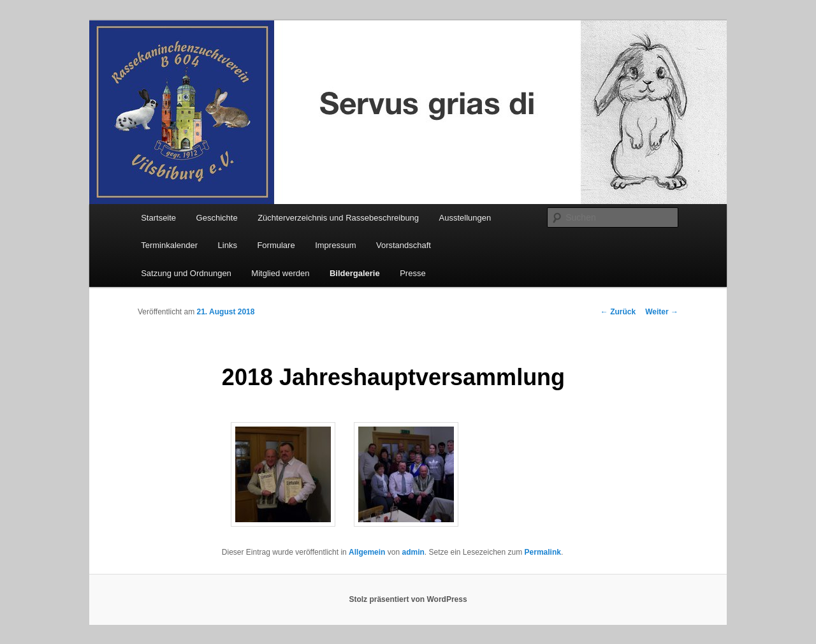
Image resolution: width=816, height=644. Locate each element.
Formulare (276, 245)
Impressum (335, 245)
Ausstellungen (465, 218)
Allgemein (367, 552)
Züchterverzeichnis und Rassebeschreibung (338, 218)
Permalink (543, 552)
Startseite (158, 218)
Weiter (662, 312)
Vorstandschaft (404, 245)
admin (413, 552)
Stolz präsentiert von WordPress (408, 599)
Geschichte (217, 218)
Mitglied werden (280, 273)
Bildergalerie (355, 273)
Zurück (618, 312)
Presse (412, 273)
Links (228, 245)
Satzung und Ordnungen (186, 273)
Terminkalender (169, 245)
